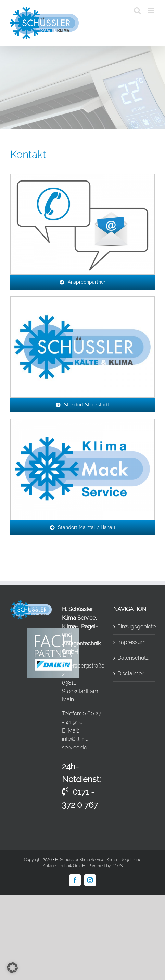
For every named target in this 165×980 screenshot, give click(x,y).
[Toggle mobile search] (137, 10)
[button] (12, 968)
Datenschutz (133, 658)
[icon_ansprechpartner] (82, 177)
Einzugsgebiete (134, 626)
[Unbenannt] (82, 299)
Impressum (132, 642)
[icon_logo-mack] (82, 422)
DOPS (117, 866)
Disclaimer (130, 674)
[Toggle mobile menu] (151, 10)
